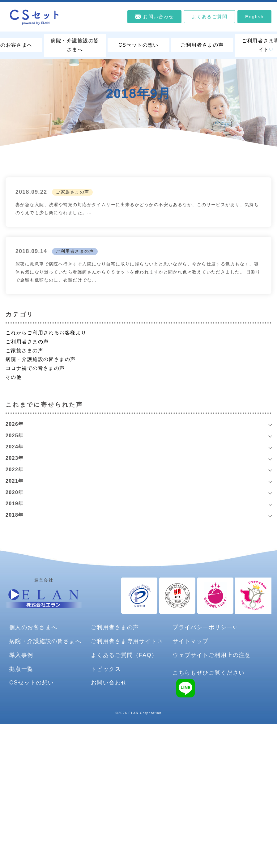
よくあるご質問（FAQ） (124, 655)
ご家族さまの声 (72, 192)
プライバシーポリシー (202, 627)
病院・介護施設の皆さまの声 (41, 359)
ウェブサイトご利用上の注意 (212, 655)
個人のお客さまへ (33, 627)
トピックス (106, 669)
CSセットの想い (138, 45)
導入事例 (21, 655)
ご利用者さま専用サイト (124, 641)
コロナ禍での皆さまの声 (35, 368)
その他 (14, 377)
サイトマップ (191, 641)
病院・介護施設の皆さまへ (75, 45)
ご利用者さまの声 (202, 45)
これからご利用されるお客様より (46, 333)
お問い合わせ (109, 682)
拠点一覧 (21, 669)
